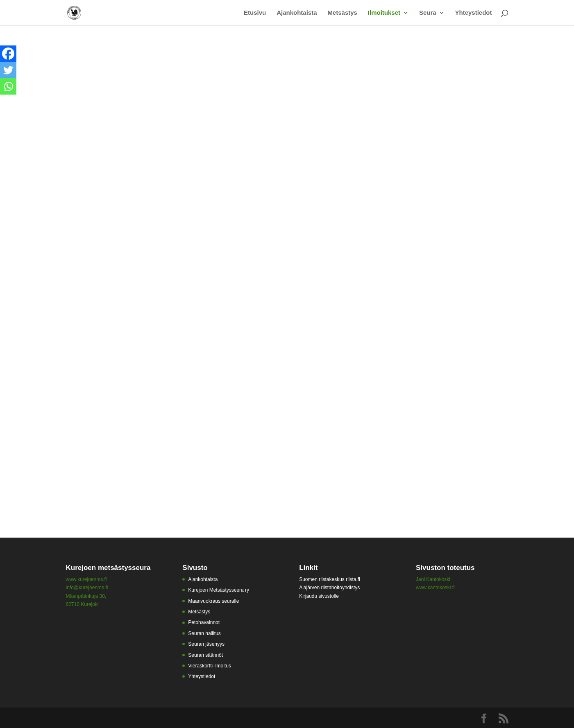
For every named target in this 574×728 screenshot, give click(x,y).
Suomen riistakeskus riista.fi (330, 579)
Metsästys (342, 13)
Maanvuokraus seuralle (213, 601)
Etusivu (255, 13)
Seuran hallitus (204, 633)
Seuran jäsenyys (206, 644)
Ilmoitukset (384, 13)
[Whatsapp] (8, 86)
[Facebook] (8, 54)
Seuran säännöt (205, 655)
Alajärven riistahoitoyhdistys (329, 588)
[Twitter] (8, 70)
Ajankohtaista (297, 13)
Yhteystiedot (473, 13)
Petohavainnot (204, 622)
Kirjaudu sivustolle (319, 596)
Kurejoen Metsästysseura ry (219, 590)
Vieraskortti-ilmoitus (209, 666)
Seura (428, 13)
